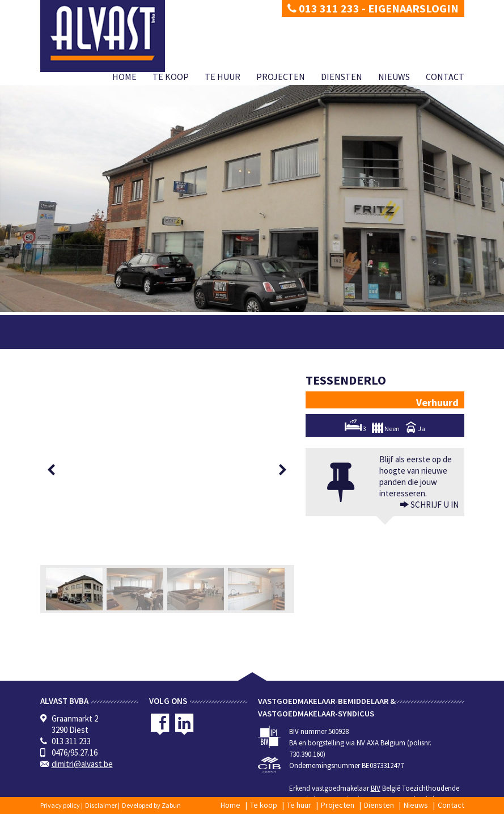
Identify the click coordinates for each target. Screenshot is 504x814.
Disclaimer (101, 805)
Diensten (342, 77)
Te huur (223, 77)
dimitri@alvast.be (82, 764)
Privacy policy (60, 805)
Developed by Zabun (151, 805)
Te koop (171, 77)
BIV (376, 788)
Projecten (281, 77)
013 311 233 (323, 8)
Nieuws (394, 77)
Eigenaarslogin (413, 8)
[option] (167, 470)
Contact (445, 77)
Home (124, 77)
